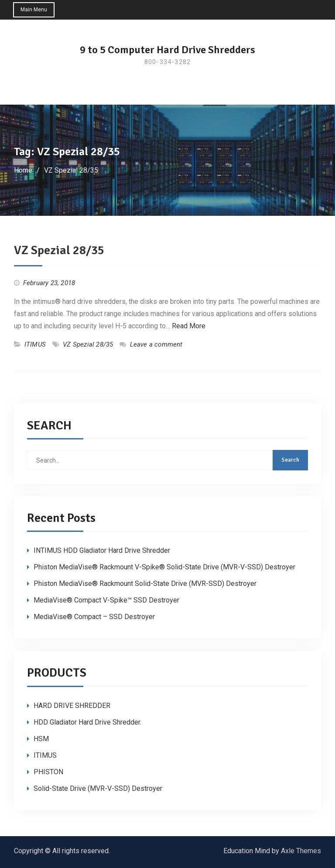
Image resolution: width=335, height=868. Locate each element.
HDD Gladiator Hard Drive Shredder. (87, 722)
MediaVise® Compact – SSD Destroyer (94, 617)
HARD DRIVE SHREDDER (72, 706)
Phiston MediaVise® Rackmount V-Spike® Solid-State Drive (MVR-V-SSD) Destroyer (164, 567)
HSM (41, 739)
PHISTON (48, 772)
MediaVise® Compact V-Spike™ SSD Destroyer (106, 600)
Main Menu (34, 10)
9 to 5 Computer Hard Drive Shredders (167, 50)
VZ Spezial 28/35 (59, 250)
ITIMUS (35, 344)
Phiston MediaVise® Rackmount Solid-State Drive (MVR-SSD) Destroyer (145, 584)
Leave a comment (156, 344)
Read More (189, 326)
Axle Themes (301, 851)
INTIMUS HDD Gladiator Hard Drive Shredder (102, 550)
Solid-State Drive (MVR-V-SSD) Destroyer (98, 788)
